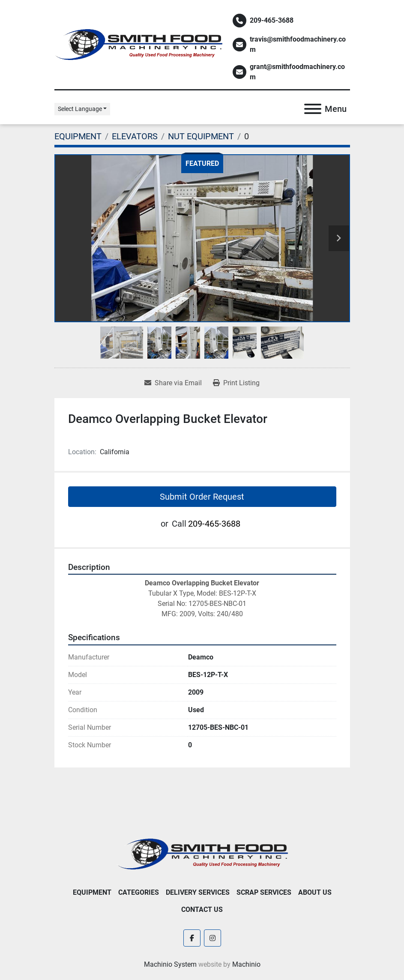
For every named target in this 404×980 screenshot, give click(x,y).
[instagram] (212, 938)
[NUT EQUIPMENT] (201, 136)
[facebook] (192, 938)
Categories (139, 892)
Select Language (80, 109)
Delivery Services (198, 892)
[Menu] (313, 109)
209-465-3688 (272, 20)
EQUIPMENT (92, 892)
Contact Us (202, 910)
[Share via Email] (173, 383)
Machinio (246, 964)
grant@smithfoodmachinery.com (297, 72)
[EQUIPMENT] (78, 136)
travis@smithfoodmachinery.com (298, 44)
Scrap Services (264, 892)
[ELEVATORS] (135, 136)
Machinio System (170, 964)
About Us (315, 892)
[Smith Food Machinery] (202, 853)
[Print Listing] (236, 383)
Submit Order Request (202, 497)
